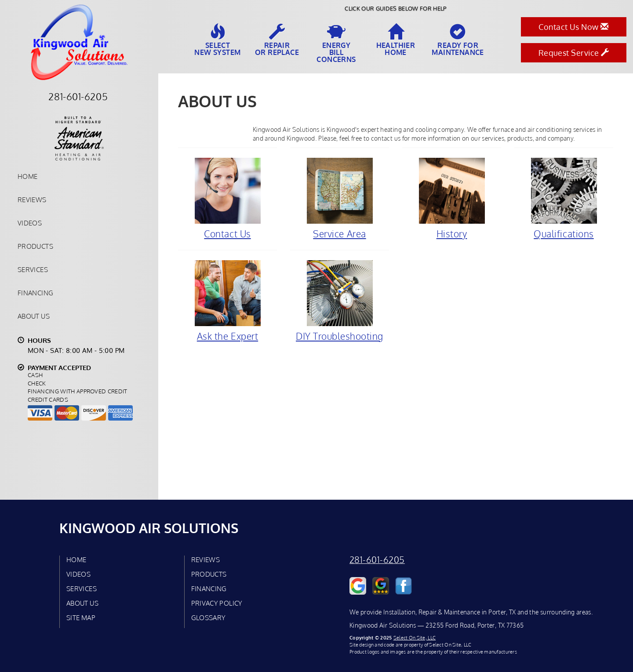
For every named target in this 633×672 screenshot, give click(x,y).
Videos (30, 223)
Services (33, 269)
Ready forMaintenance (458, 40)
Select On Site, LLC (415, 637)
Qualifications (564, 198)
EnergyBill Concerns (336, 44)
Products (35, 246)
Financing (35, 293)
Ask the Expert (227, 301)
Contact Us (227, 198)
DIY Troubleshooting (340, 301)
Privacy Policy (217, 603)
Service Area (340, 198)
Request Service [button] (574, 53)
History (452, 198)
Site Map (81, 618)
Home (27, 176)
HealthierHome (396, 40)
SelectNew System (217, 40)
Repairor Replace (277, 40)
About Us (34, 316)
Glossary (209, 618)
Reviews (32, 200)
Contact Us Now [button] (573, 27)
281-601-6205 (377, 560)
